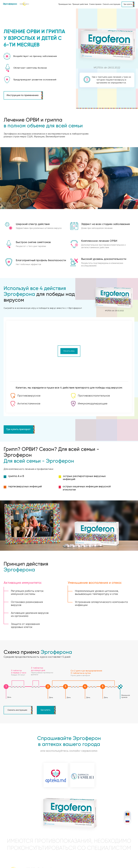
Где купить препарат (19, 422)
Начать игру (69, 343)
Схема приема (95, 4)
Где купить (128, 4)
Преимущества (65, 4)
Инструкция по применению (23, 95)
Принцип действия (80, 4)
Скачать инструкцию (112, 4)
